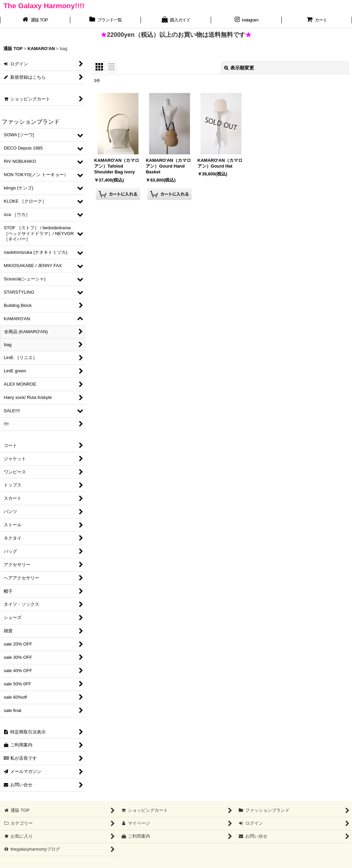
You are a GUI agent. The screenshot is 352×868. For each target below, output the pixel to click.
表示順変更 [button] (239, 68)
